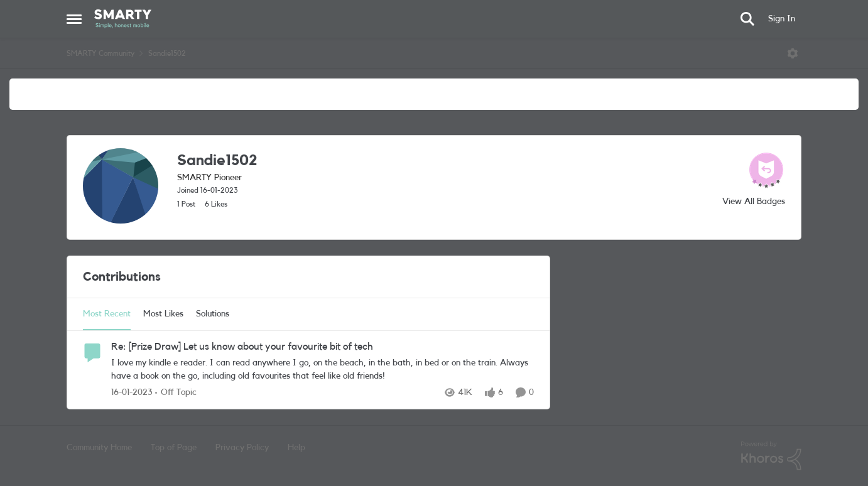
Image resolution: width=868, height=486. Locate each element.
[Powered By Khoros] (771, 456)
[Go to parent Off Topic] (176, 393)
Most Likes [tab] (163, 314)
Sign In (782, 19)
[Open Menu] (793, 53)
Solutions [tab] (213, 314)
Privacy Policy (242, 448)
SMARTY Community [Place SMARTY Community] (100, 53)
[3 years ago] (132, 393)
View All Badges (754, 202)
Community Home (99, 448)
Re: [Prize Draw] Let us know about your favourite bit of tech (242, 347)
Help (296, 448)
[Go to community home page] (123, 19)
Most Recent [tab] (107, 314)
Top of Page (174, 448)
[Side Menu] (74, 19)
